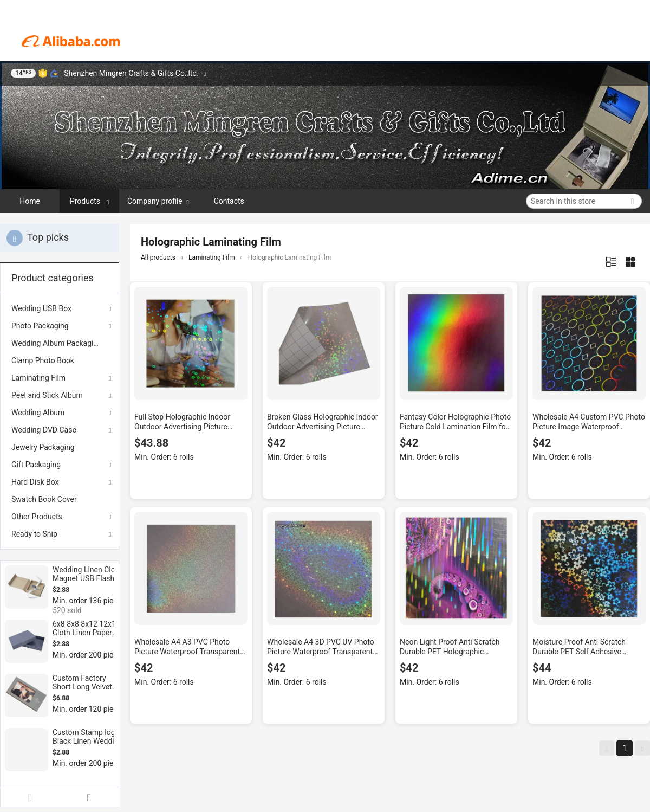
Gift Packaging (36, 465)
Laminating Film (38, 378)
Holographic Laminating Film (290, 257)
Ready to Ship (34, 534)
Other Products (37, 517)
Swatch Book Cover (44, 499)
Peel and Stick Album (47, 395)
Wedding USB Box (41, 308)
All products (158, 257)
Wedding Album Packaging (57, 343)
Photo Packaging (40, 326)
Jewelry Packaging (43, 447)
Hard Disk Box (35, 482)
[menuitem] (60, 343)
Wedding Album (38, 413)
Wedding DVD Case (44, 430)
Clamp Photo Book (43, 360)
